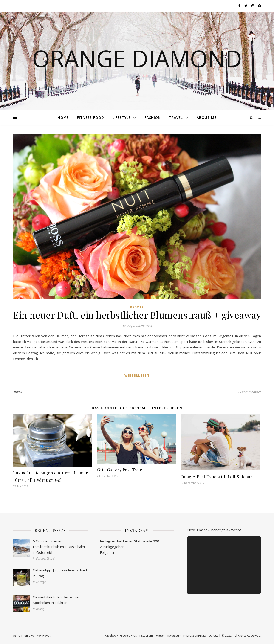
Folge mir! (108, 552)
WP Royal (44, 635)
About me (206, 117)
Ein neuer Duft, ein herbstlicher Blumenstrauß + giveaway (137, 315)
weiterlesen (137, 375)
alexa (18, 392)
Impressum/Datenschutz (201, 635)
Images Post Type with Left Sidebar (217, 477)
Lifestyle (121, 117)
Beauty (137, 307)
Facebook (112, 635)
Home (63, 117)
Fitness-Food (90, 117)
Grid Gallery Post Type (120, 470)
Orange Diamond (137, 58)
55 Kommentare (249, 392)
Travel (176, 117)
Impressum (174, 635)
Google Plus (129, 635)
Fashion (153, 117)
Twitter (159, 635)
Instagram (146, 635)
